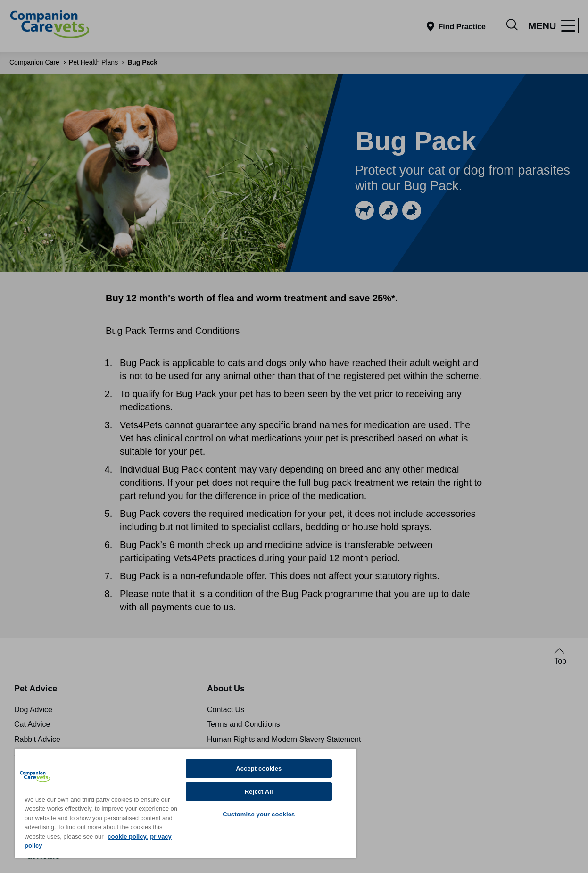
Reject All (259, 792)
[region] (186, 803)
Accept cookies (259, 769)
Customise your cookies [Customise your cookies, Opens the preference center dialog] (259, 814)
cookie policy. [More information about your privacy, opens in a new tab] (128, 836)
